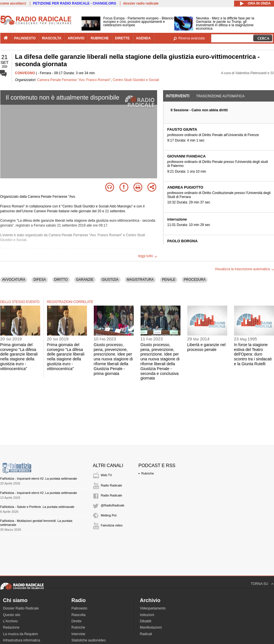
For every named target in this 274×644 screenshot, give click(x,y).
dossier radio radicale (141, 3)
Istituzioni (147, 615)
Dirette (77, 621)
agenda (143, 38)
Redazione (11, 627)
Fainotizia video (112, 525)
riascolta (52, 38)
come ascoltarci (13, 3)
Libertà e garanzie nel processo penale (207, 347)
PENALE (169, 280)
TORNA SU (259, 584)
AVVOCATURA (14, 280)
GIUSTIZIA (110, 280)
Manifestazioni (151, 627)
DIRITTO (61, 280)
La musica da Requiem (21, 634)
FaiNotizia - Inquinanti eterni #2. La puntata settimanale (39, 479)
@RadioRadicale (113, 505)
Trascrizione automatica (220, 96)
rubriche (100, 38)
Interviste (79, 634)
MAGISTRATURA (140, 280)
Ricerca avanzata (192, 38)
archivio (76, 38)
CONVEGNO (25, 73)
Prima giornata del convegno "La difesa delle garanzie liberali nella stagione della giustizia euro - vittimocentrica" (19, 357)
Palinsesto (79, 608)
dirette (122, 38)
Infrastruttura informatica (22, 640)
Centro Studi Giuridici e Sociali (136, 80)
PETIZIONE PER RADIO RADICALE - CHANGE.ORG (75, 3)
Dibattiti (146, 621)
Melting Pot (109, 515)
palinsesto (25, 38)
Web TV (106, 475)
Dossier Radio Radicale (21, 608)
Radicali (146, 634)
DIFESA (39, 280)
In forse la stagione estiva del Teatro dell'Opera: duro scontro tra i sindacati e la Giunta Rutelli (253, 354)
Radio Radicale (112, 485)
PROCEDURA (195, 280)
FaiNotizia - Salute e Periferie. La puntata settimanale (37, 507)
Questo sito (12, 615)
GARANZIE (85, 280)
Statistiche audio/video (89, 640)
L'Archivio (11, 621)
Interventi (178, 96)
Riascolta (79, 615)
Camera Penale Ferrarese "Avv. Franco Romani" (74, 80)
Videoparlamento (153, 608)
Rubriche (148, 473)
